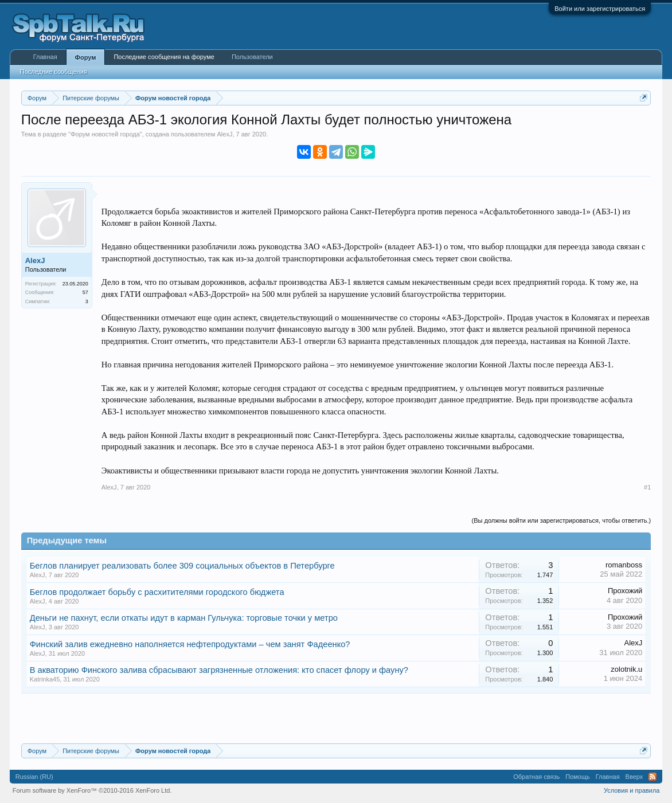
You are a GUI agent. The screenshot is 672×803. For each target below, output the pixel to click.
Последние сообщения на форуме (164, 57)
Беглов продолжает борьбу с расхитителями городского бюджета (157, 592)
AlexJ (224, 134)
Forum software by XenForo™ (92, 790)
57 (85, 292)
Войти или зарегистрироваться (600, 9)
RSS (653, 777)
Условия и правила (632, 790)
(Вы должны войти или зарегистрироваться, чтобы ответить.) (562, 520)
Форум (86, 57)
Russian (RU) (34, 777)
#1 (647, 487)
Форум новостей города (105, 134)
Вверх (634, 777)
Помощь (578, 777)
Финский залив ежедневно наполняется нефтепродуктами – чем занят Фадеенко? (190, 644)
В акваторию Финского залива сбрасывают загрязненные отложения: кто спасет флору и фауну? (219, 670)
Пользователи (252, 57)
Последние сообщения (54, 72)
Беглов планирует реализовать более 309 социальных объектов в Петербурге (182, 566)
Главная (45, 57)
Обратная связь (536, 777)
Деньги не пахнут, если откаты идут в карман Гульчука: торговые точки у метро (184, 618)
